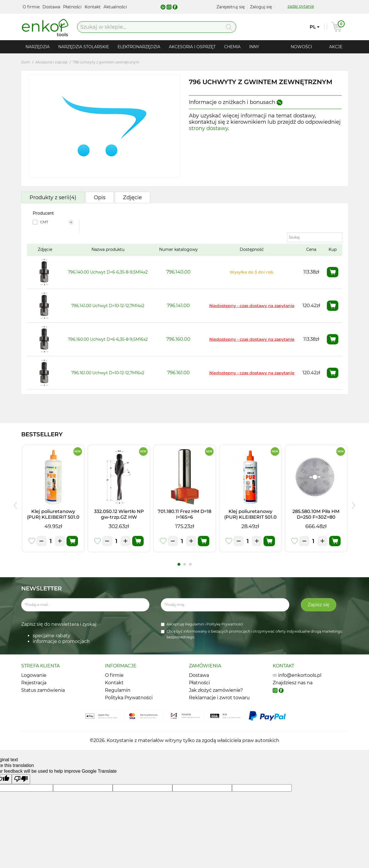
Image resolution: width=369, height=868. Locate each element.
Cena (311, 249)
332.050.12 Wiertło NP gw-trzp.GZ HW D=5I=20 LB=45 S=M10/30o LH (119, 520)
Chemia (232, 47)
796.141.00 (178, 306)
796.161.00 (178, 373)
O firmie (32, 7)
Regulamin (195, 624)
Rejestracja (34, 683)
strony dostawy (208, 128)
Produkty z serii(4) (53, 197)
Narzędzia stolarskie (84, 47)
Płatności (73, 7)
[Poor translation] (21, 779)
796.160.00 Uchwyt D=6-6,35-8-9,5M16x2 (108, 339)
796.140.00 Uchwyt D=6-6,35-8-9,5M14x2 (108, 272)
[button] (179, 564)
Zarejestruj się (231, 7)
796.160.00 (178, 339)
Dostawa (52, 7)
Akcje (336, 47)
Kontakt (93, 7)
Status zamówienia (43, 690)
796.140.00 (178, 272)
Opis (100, 197)
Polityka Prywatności (129, 698)
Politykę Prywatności (225, 624)
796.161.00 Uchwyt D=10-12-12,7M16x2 (108, 373)
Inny (254, 47)
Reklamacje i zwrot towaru (219, 698)
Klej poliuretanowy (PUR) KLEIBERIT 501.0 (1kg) (53, 517)
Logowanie (34, 675)
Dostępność (252, 249)
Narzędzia (38, 47)
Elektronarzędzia (139, 47)
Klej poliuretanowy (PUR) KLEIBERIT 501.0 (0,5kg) (250, 517)
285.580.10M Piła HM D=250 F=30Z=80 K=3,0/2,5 (316, 517)
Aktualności (115, 7)
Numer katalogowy (178, 249)
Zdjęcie (132, 197)
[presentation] (15, 504)
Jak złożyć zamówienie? (216, 690)
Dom (26, 62)
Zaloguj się (261, 7)
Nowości (301, 47)
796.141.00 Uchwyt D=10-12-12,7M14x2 (108, 306)
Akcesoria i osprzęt (192, 47)
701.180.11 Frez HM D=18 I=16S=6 (184, 514)
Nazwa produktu (108, 249)
